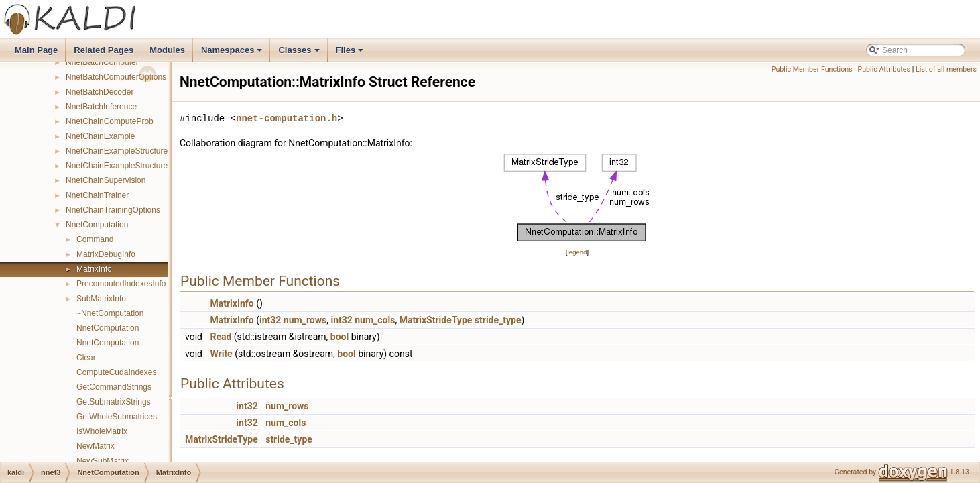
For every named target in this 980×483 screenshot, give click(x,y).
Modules (167, 50)
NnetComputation (97, 225)
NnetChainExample (100, 136)
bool (340, 337)
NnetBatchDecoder (100, 92)
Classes (300, 54)
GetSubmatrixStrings (114, 402)
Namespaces (233, 54)
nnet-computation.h (287, 118)
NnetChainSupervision (106, 180)
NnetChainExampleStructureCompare (133, 151)
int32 (270, 320)
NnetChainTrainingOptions (113, 210)
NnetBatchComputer (102, 62)
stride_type (498, 320)
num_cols (375, 320)
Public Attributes (884, 69)
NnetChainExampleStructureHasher (130, 166)
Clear (86, 358)
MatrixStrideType (436, 320)
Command (95, 239)
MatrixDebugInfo (106, 254)
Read (221, 337)
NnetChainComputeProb (110, 121)
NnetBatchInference (101, 107)
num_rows (305, 320)
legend (577, 252)
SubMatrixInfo (101, 299)
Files (351, 54)
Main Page (36, 50)
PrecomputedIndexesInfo (121, 284)
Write (221, 354)
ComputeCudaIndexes (116, 372)
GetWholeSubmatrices (117, 417)
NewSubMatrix (103, 461)
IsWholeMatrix (102, 431)
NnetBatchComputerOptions (116, 77)
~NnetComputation (110, 313)
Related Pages (104, 50)
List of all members (946, 69)
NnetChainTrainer (97, 195)
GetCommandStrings (114, 387)
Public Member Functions (812, 69)
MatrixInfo (94, 269)
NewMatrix (96, 446)
